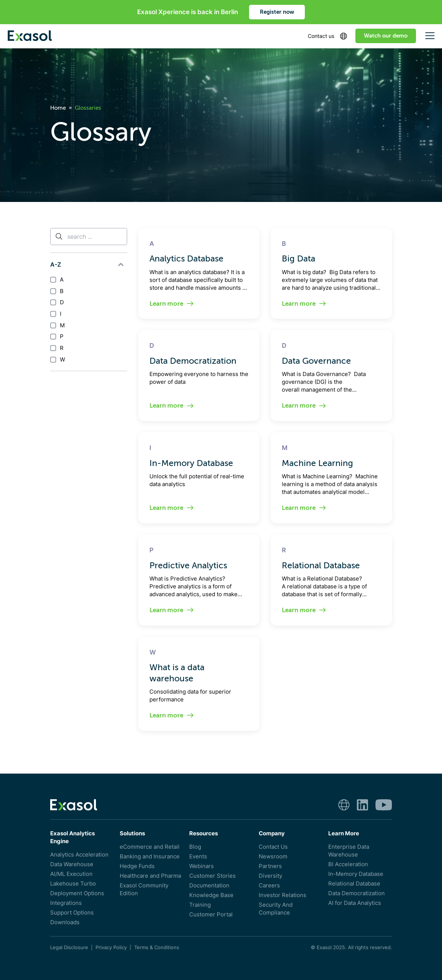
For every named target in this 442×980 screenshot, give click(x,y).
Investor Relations (283, 895)
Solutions (132, 833)
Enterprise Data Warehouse (349, 851)
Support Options (72, 912)
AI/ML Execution (71, 874)
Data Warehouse (72, 864)
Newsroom (273, 856)
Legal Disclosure (69, 947)
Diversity (270, 876)
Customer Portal (211, 914)
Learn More (344, 833)
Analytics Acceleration (79, 854)
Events (198, 856)
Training (200, 905)
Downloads (65, 922)
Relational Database (354, 883)
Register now (277, 12)
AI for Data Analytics (355, 903)
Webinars (201, 866)
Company (272, 833)
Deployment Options (77, 893)
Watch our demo (386, 36)
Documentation (209, 885)
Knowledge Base (211, 895)
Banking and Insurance (150, 856)
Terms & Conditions (157, 947)
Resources (204, 833)
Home (58, 108)
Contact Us (273, 847)
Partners (270, 866)
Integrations (66, 903)
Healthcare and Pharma (150, 876)
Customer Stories (212, 876)
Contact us (321, 36)
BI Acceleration (348, 864)
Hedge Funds (137, 866)
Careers (269, 885)
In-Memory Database (356, 874)
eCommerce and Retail (150, 847)
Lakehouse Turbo (73, 883)
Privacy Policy (111, 947)
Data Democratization (356, 893)
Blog (195, 847)
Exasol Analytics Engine (72, 837)
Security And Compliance (276, 909)
